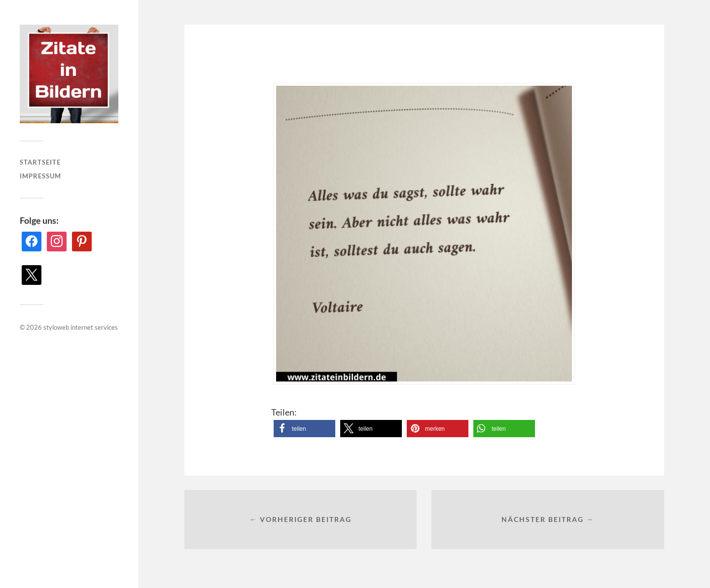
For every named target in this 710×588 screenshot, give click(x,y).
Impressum (40, 176)
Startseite (40, 162)
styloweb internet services (81, 327)
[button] (304, 429)
